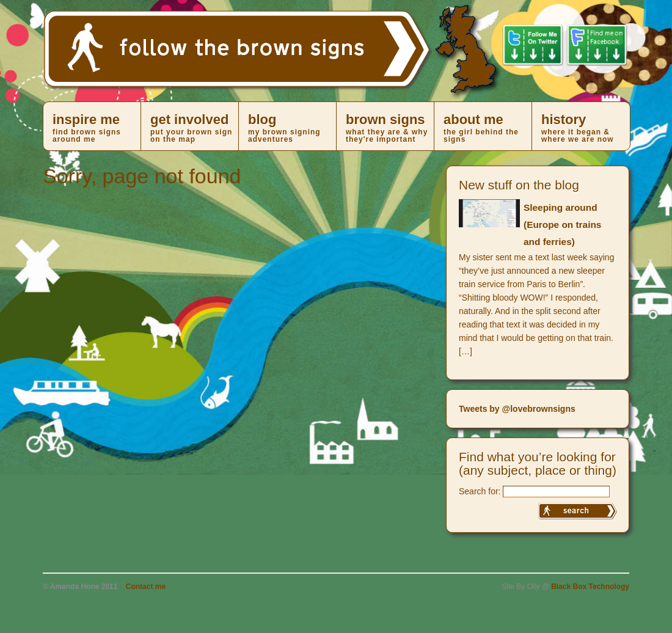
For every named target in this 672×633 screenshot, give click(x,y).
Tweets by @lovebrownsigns (517, 409)
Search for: (480, 491)
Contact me (146, 587)
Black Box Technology (590, 587)
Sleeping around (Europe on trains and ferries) (562, 225)
